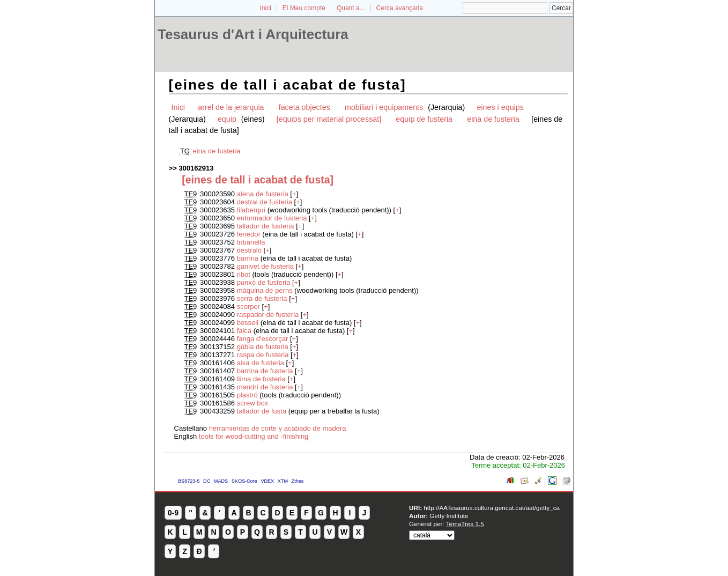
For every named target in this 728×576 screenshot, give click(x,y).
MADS (221, 481)
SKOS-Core (244, 481)
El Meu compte (304, 8)
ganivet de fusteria (265, 266)
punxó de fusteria (264, 282)
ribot (244, 274)
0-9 (173, 513)
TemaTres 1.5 (465, 524)
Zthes (298, 481)
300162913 (196, 168)
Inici (266, 8)
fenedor (250, 234)
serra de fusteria (262, 298)
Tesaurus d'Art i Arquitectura (253, 34)
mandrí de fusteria (265, 387)
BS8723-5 (189, 481)
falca (245, 331)
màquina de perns (265, 290)
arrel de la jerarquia (231, 107)
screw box (253, 403)
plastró (247, 395)
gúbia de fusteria (264, 347)
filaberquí (251, 210)
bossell (249, 323)
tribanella (251, 242)
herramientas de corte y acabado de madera (278, 428)
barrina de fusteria (265, 371)
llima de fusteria (261, 379)
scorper (248, 307)
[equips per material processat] (329, 119)
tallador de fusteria (266, 226)
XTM (283, 481)
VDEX (267, 481)
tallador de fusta (262, 411)
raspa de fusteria (263, 355)
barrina (249, 258)
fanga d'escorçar (263, 339)
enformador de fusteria (272, 218)
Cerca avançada (400, 8)
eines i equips (500, 107)
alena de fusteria (263, 194)
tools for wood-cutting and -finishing (254, 436)
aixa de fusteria (261, 363)
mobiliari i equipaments (385, 107)
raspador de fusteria (268, 315)
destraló (249, 250)
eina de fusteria (493, 119)
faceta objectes (304, 107)
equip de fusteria (424, 119)
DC (207, 481)
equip (228, 119)
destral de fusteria (265, 202)
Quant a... (351, 8)
